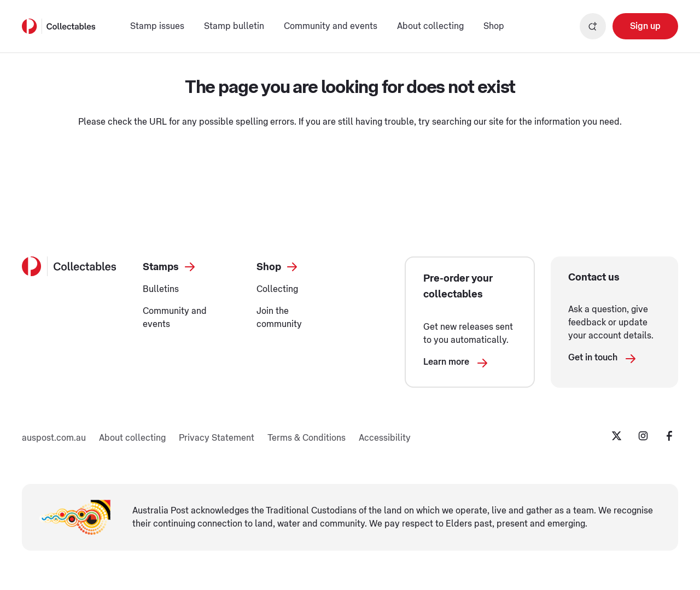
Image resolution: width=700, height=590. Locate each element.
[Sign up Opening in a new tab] (645, 26)
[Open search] (593, 26)
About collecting (430, 26)
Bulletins (161, 289)
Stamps (170, 267)
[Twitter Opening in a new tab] (617, 436)
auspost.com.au (54, 438)
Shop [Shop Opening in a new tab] (278, 267)
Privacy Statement (217, 438)
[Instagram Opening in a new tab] (643, 436)
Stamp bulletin (234, 26)
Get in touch (603, 361)
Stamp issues (157, 26)
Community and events (331, 26)
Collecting (277, 289)
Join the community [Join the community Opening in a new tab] (279, 318)
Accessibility (385, 438)
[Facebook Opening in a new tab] (669, 436)
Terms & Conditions (307, 438)
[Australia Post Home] (59, 26)
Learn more (456, 365)
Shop (494, 26)
